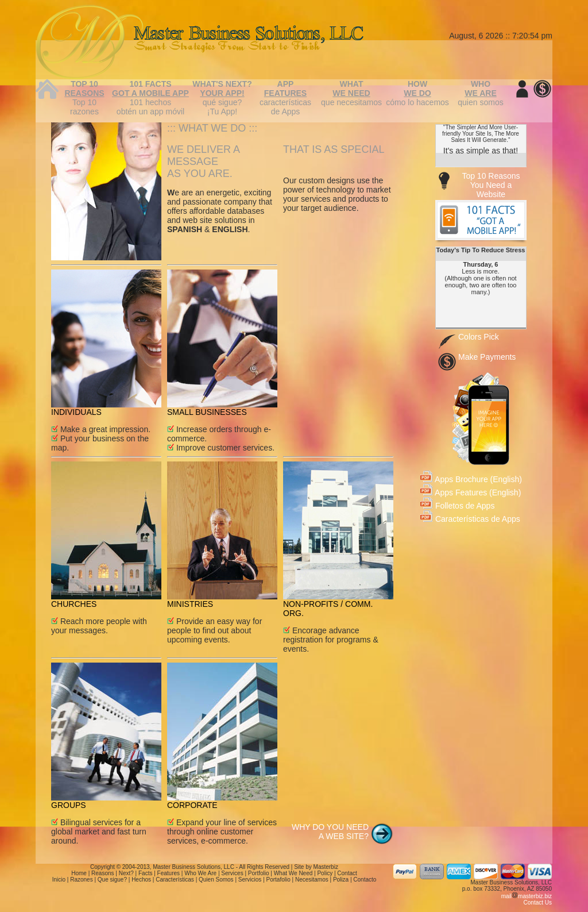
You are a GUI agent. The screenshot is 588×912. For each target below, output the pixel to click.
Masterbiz (326, 867)
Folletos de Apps (457, 506)
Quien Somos (216, 880)
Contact (347, 873)
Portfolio (259, 873)
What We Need (293, 873)
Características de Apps (470, 519)
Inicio (59, 880)
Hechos (141, 880)
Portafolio (278, 880)
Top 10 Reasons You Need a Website (491, 185)
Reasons (102, 873)
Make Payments (487, 357)
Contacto (365, 880)
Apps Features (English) (471, 492)
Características (175, 880)
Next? (126, 873)
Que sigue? (112, 880)
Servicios (250, 880)
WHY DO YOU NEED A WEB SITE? (330, 832)
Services (232, 873)
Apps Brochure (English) (471, 479)
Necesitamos (312, 880)
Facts (145, 873)
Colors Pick (479, 337)
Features (169, 873)
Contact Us (538, 903)
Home (79, 873)
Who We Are (200, 873)
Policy (325, 873)
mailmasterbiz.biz (527, 896)
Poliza (341, 880)
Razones (81, 880)
